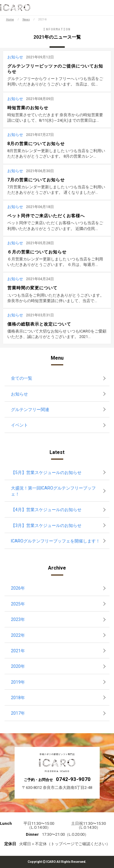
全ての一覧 (22, 378)
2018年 (18, 698)
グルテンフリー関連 (30, 410)
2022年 (18, 635)
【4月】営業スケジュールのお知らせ (46, 510)
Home (10, 19)
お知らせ (19, 394)
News (26, 19)
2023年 (18, 619)
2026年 (18, 588)
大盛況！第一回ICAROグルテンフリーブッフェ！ (53, 491)
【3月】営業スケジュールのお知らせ (46, 525)
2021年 (18, 651)
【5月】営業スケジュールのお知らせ (46, 472)
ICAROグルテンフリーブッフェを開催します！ (55, 541)
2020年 (18, 666)
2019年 (18, 682)
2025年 (18, 604)
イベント (19, 425)
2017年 (18, 713)
